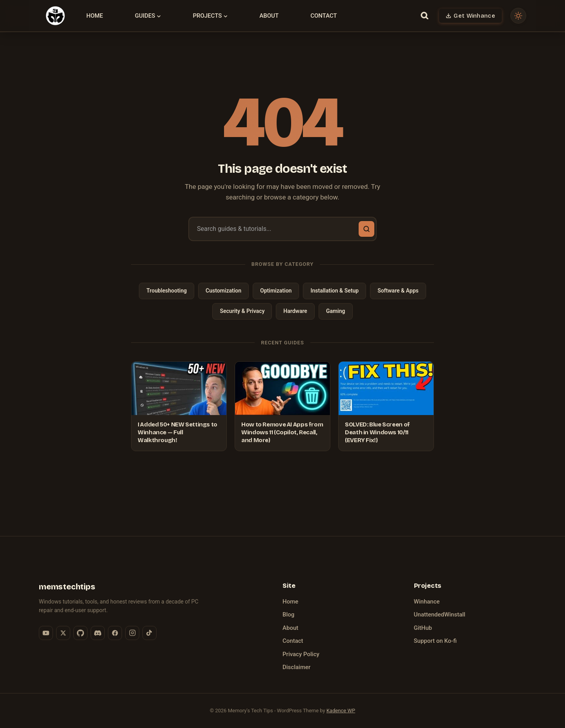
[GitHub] (80, 633)
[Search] (366, 229)
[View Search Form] (424, 16)
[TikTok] (149, 633)
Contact (324, 16)
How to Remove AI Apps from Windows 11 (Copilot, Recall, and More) (282, 433)
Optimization (276, 291)
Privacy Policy (301, 654)
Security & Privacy (242, 311)
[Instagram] (132, 633)
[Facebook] (115, 633)
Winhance (427, 602)
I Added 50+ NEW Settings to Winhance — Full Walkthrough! (178, 433)
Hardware (295, 311)
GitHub (423, 628)
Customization (223, 291)
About (269, 16)
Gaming (336, 311)
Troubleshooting (167, 291)
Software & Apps (398, 291)
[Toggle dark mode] (518, 16)
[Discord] (98, 633)
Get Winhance (474, 16)
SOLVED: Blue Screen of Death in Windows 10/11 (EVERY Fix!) (377, 433)
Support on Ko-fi (435, 641)
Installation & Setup (334, 291)
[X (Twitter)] (63, 633)
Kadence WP (341, 711)
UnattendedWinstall (440, 615)
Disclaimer (296, 667)
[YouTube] (46, 633)
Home (95, 16)
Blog (288, 615)
